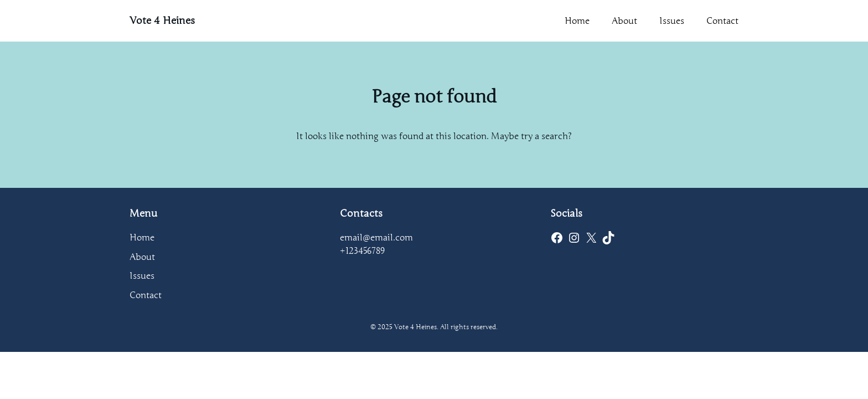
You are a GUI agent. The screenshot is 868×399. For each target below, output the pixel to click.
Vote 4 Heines (162, 21)
